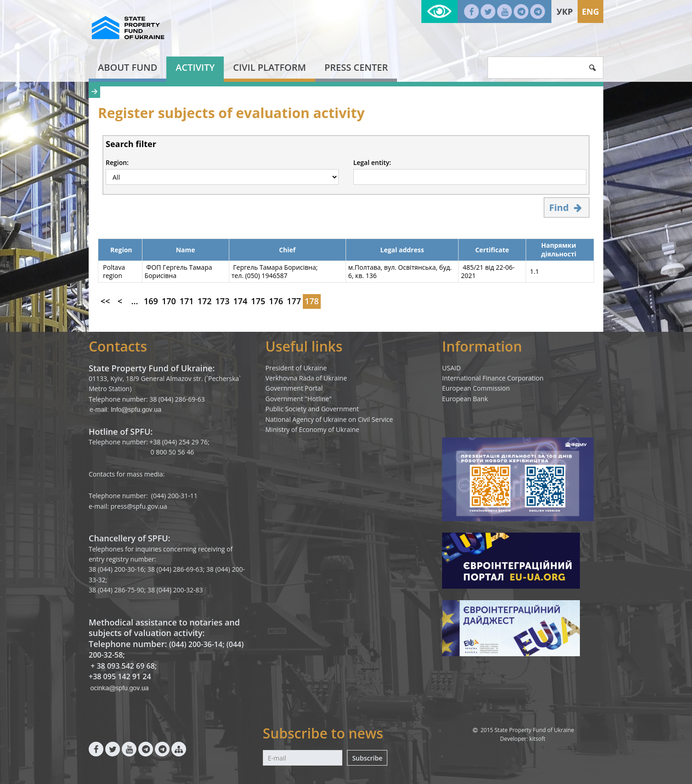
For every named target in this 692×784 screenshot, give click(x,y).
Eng (590, 11)
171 (187, 301)
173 (223, 301)
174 (240, 301)
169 (151, 301)
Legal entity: (372, 163)
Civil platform (269, 67)
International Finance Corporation (493, 378)
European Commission (476, 388)
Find (567, 207)
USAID (451, 368)
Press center (356, 67)
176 (276, 301)
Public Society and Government (312, 409)
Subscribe (367, 758)
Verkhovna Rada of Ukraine (306, 378)
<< (105, 301)
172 (205, 301)
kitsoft (537, 739)
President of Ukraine (296, 368)
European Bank (465, 399)
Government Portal (294, 388)
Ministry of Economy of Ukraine (312, 429)
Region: (117, 163)
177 (294, 301)
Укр (564, 11)
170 (169, 301)
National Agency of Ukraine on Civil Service (329, 419)
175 (258, 301)
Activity (195, 67)
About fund (128, 67)
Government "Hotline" (299, 399)
